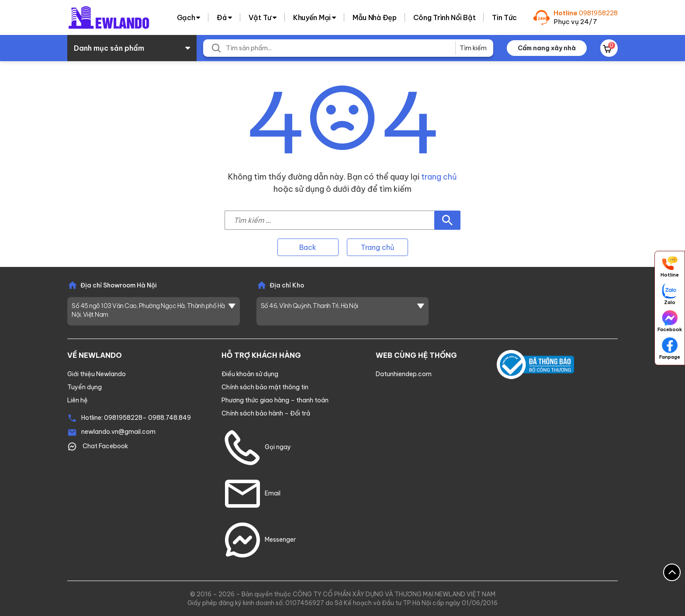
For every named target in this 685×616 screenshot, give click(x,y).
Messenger (259, 540)
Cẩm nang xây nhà (547, 48)
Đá (221, 17)
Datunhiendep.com (404, 374)
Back (308, 247)
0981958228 (598, 13)
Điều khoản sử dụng (250, 374)
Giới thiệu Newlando (97, 374)
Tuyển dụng (85, 387)
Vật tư (260, 17)
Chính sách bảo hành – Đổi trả (266, 413)
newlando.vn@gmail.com (118, 432)
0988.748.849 (170, 418)
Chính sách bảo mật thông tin (265, 387)
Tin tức (504, 17)
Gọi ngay (256, 447)
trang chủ (439, 177)
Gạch (186, 17)
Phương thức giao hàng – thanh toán (275, 400)
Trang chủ (377, 247)
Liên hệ (78, 400)
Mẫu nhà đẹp (375, 17)
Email (251, 493)
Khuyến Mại (312, 17)
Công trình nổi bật (445, 17)
